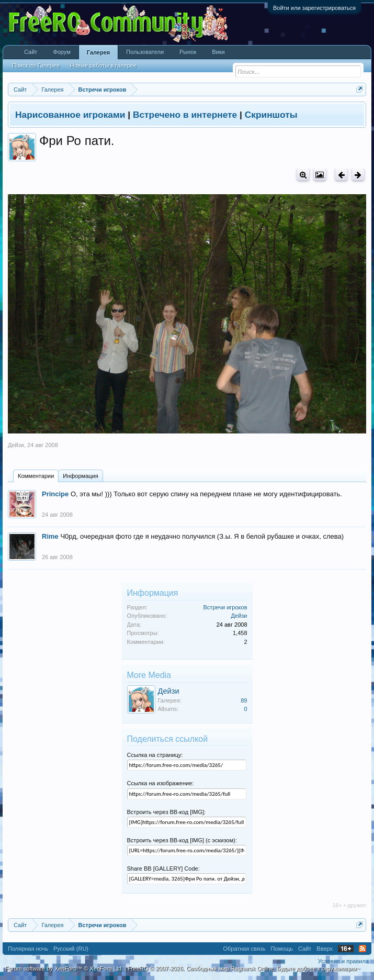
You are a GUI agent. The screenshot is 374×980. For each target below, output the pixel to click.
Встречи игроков (225, 607)
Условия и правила (343, 961)
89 (244, 700)
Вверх (325, 949)
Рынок (188, 52)
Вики (218, 52)
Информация (80, 476)
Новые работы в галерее (103, 65)
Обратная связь (244, 949)
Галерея (98, 52)
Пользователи (145, 52)
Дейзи (16, 445)
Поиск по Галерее (36, 65)
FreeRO (244, 968)
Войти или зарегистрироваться (314, 8)
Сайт (31, 52)
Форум (61, 52)
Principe (55, 494)
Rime (50, 536)
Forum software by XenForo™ (64, 968)
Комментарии (36, 476)
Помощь (282, 949)
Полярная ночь (28, 949)
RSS (362, 949)
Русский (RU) (71, 949)
